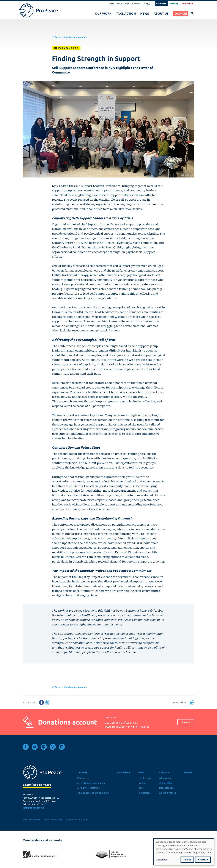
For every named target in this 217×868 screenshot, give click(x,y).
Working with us (167, 793)
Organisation (166, 783)
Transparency (166, 788)
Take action (126, 14)
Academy (174, 4)
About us (161, 14)
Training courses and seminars (93, 793)
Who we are (165, 778)
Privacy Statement (31, 820)
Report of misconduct (54, 820)
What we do (83, 778)
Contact (136, 4)
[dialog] (184, 852)
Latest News (144, 778)
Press (112, 4)
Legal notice (74, 820)
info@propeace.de (33, 808)
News (145, 14)
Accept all (203, 860)
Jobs (127, 4)
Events (141, 783)
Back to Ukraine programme (69, 37)
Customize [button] (162, 860)
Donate (181, 14)
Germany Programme (88, 788)
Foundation (187, 4)
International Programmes (91, 783)
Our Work (103, 14)
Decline (187, 860)
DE (144, 4)
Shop (119, 4)
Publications (144, 793)
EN (149, 4)
